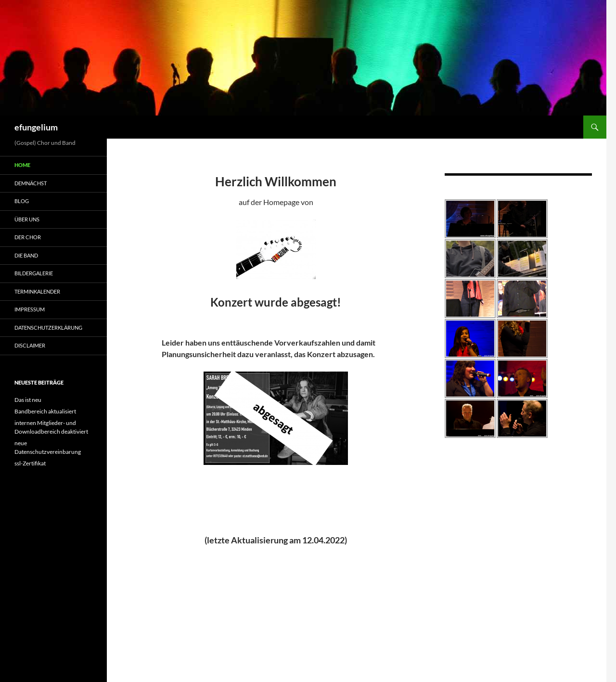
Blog (22, 201)
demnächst (31, 183)
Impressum (30, 309)
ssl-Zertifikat (30, 463)
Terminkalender (37, 291)
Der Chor (28, 237)
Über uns (27, 219)
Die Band (26, 255)
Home (22, 165)
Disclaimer (30, 345)
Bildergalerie (34, 273)
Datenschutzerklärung (48, 328)
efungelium (36, 127)
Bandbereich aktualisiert (45, 411)
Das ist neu (28, 400)
